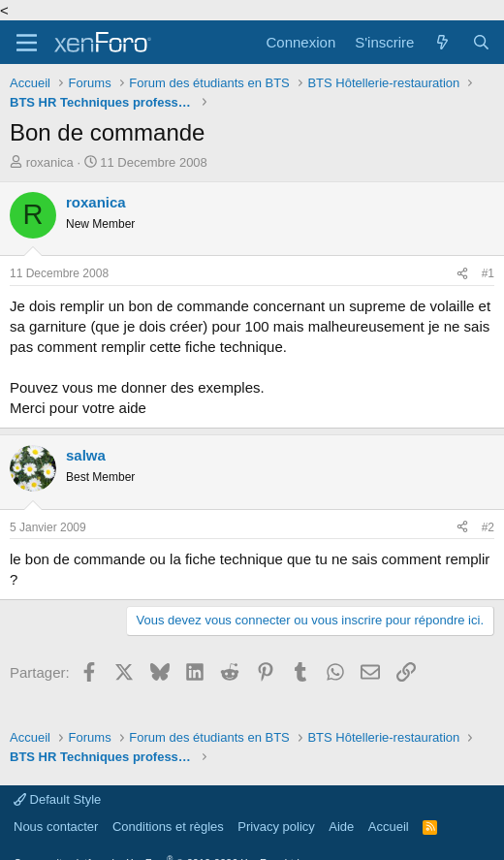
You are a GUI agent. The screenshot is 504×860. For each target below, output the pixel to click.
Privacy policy (276, 827)
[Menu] (27, 43)
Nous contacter (56, 827)
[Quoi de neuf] (442, 42)
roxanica (50, 162)
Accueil (389, 827)
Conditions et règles (168, 827)
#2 (488, 527)
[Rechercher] (481, 42)
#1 (488, 273)
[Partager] (462, 274)
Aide (341, 827)
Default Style (57, 799)
